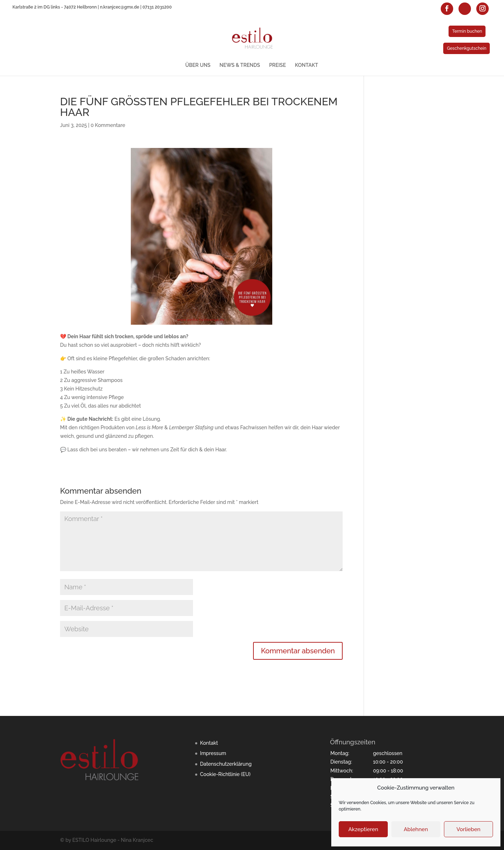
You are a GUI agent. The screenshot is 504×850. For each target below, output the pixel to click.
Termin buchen (467, 31)
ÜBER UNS (198, 65)
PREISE (277, 65)
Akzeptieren (363, 829)
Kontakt (209, 743)
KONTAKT (307, 65)
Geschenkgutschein (467, 48)
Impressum (213, 753)
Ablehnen (416, 829)
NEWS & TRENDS (240, 65)
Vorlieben (468, 829)
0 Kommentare (108, 125)
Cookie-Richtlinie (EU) (225, 774)
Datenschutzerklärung (226, 764)
